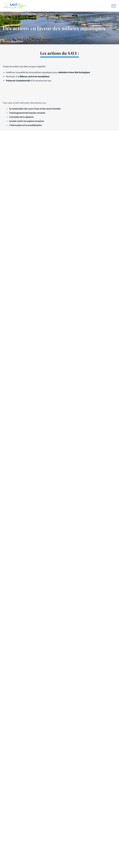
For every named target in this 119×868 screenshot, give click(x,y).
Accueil (6, 41)
